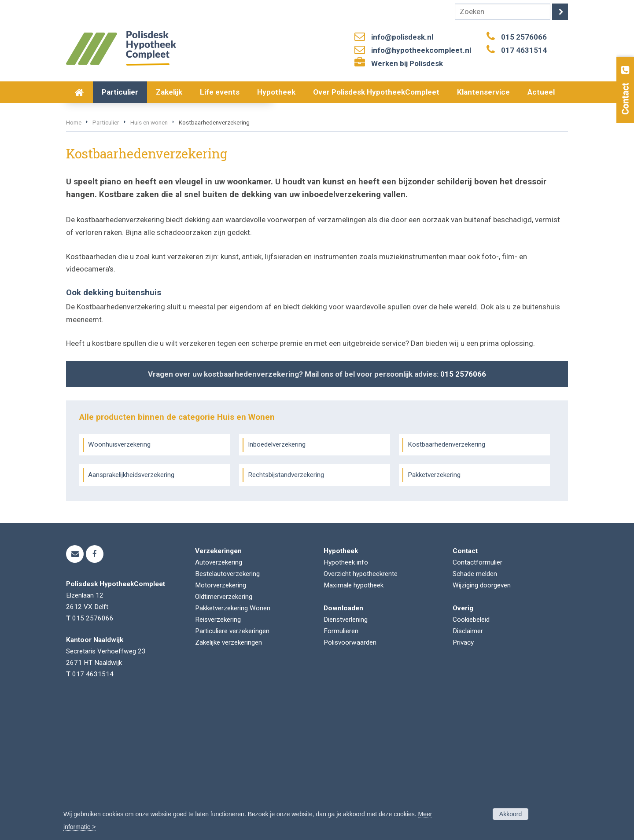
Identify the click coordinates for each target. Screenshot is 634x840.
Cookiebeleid (471, 753)
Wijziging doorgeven (482, 719)
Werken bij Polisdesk (407, 63)
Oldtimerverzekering (224, 730)
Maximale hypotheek (354, 719)
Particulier (106, 256)
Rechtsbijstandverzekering (286, 609)
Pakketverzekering (434, 609)
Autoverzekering (219, 696)
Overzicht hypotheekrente (361, 708)
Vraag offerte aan (108, 209)
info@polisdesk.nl (402, 37)
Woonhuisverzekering (119, 578)
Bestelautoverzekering (227, 708)
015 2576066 (524, 37)
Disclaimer (468, 765)
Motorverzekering (221, 719)
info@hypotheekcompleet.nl (421, 50)
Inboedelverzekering (277, 578)
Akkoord (511, 814)
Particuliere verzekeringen (232, 765)
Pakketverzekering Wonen (233, 742)
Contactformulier (477, 696)
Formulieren (341, 765)
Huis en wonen (149, 256)
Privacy (463, 776)
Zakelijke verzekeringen (229, 776)
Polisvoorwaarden (350, 776)
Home (74, 256)
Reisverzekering (218, 753)
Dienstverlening (346, 753)
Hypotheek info (346, 696)
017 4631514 (524, 50)
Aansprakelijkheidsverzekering (131, 609)
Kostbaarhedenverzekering (446, 578)
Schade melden (475, 708)
